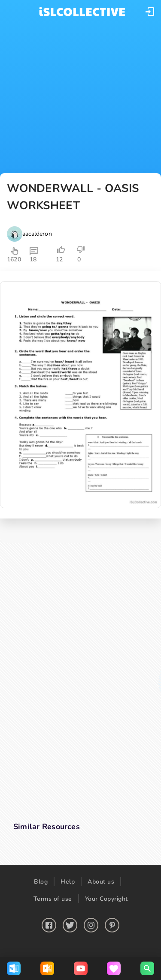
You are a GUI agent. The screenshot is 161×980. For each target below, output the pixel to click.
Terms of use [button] (53, 899)
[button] (150, 12)
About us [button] (101, 882)
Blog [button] (41, 882)
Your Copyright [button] (106, 899)
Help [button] (68, 882)
